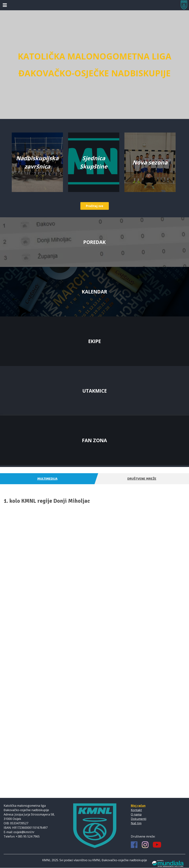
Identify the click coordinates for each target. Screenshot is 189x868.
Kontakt (136, 810)
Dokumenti (139, 819)
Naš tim (136, 823)
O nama (136, 814)
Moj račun (138, 806)
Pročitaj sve (95, 206)
